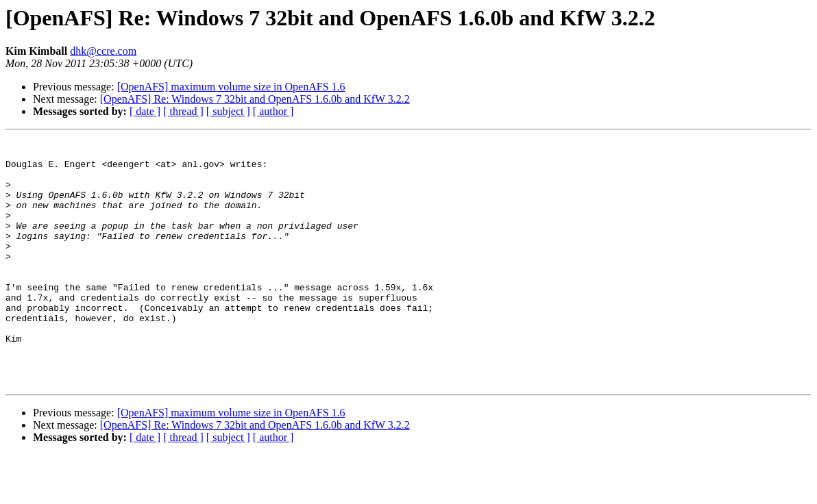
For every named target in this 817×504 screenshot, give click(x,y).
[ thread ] (183, 111)
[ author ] (273, 111)
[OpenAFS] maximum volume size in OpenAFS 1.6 (231, 87)
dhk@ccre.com (103, 51)
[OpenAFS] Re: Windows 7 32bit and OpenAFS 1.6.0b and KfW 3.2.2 (255, 99)
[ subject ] (228, 111)
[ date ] (145, 111)
